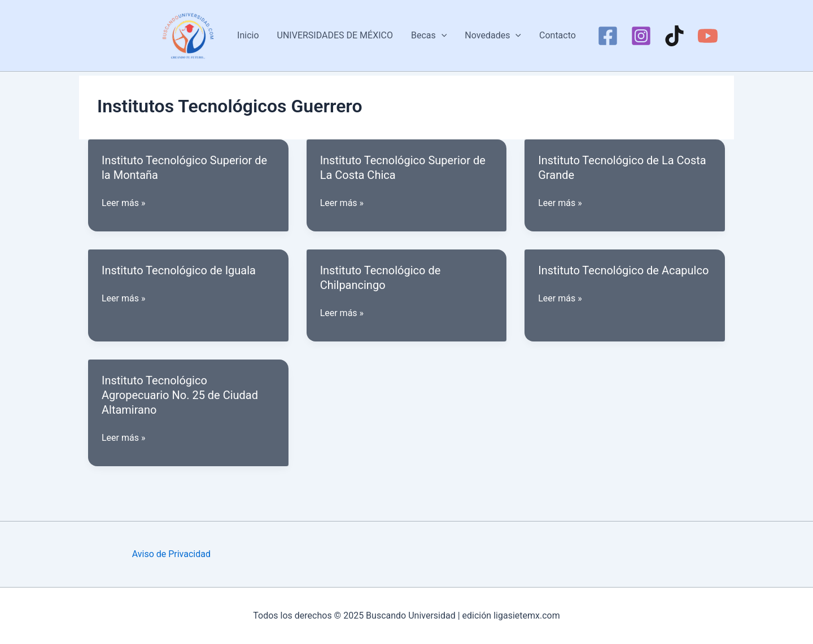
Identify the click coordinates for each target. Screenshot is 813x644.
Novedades (493, 36)
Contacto (558, 35)
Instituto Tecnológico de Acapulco (623, 270)
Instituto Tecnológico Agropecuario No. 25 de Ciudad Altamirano (180, 395)
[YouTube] (708, 36)
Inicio (248, 35)
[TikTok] (674, 36)
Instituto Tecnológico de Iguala (179, 270)
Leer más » (123, 203)
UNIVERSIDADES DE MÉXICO (335, 35)
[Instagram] (641, 36)
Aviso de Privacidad (171, 554)
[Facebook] (608, 36)
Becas (429, 36)
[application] (442, 36)
